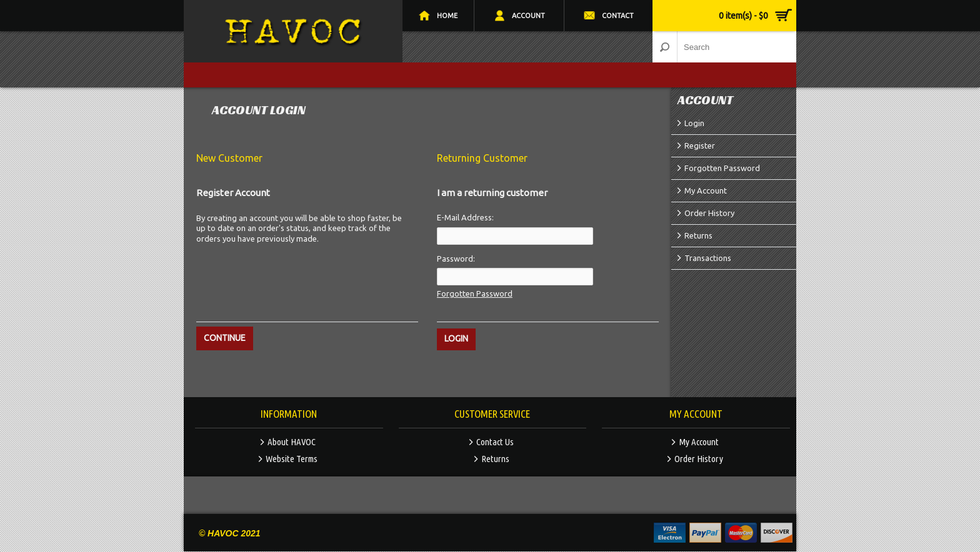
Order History (709, 213)
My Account (706, 190)
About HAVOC (292, 442)
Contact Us (495, 442)
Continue (225, 338)
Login (694, 123)
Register (700, 145)
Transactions (708, 258)
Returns (698, 235)
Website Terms (292, 459)
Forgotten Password (722, 168)
